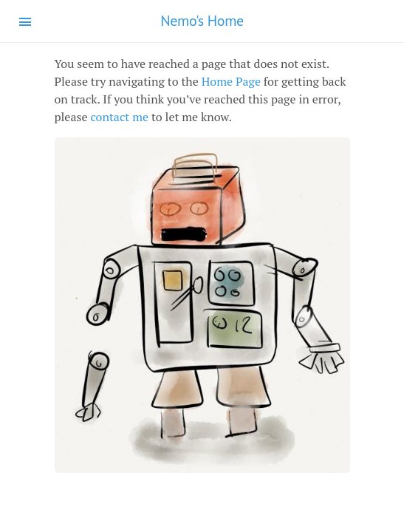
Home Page (231, 81)
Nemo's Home (202, 21)
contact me (119, 117)
